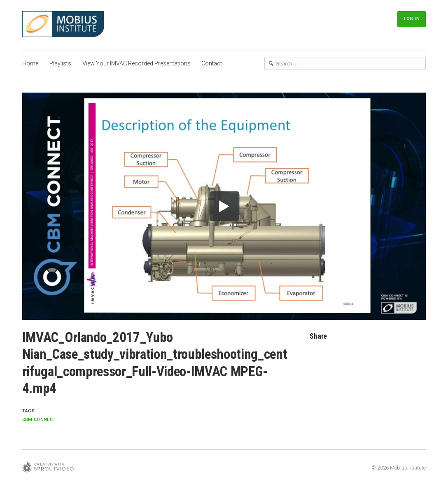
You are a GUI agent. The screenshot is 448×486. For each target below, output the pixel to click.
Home (30, 63)
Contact (212, 63)
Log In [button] (412, 19)
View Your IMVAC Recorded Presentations (136, 63)
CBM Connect (39, 420)
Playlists (60, 63)
